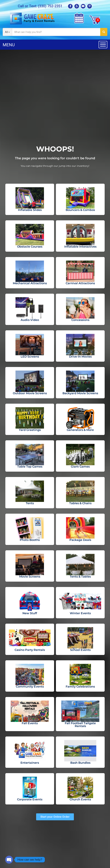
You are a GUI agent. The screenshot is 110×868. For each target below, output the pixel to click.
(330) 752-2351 (50, 6)
